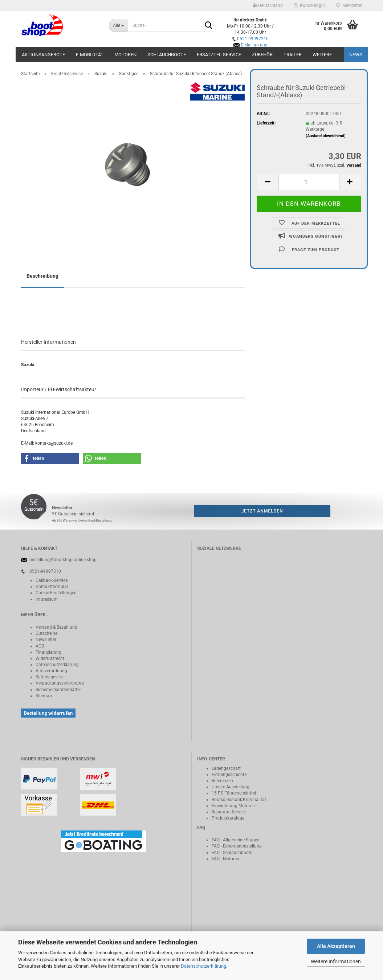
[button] (268, 5)
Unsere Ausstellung (231, 787)
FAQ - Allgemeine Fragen (236, 840)
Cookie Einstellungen (56, 593)
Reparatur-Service (229, 812)
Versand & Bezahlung (56, 627)
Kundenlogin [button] (309, 5)
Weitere (322, 55)
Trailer (293, 55)
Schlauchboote (167, 55)
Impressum (47, 599)
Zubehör (262, 55)
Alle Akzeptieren (336, 946)
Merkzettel (349, 5)
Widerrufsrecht (50, 658)
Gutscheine (46, 633)
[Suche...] (118, 25)
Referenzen (222, 781)
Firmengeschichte (229, 775)
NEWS (356, 55)
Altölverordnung (51, 671)
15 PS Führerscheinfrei (234, 793)
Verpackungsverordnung (60, 683)
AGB (40, 646)
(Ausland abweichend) (326, 136)
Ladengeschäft (226, 768)
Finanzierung (48, 652)
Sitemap (44, 696)
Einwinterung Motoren (233, 806)
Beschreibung (42, 276)
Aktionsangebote (43, 55)
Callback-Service (52, 580)
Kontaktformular (52, 587)
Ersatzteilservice (219, 55)
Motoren (125, 55)
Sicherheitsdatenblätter (58, 690)
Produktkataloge (228, 818)
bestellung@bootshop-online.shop (63, 560)
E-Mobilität (90, 55)
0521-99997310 (253, 39)
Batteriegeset (48, 677)
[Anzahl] (309, 182)
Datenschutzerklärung (203, 966)
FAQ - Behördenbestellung (237, 846)
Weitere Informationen (336, 961)
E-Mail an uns (254, 45)
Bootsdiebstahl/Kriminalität (239, 800)
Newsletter (46, 640)
